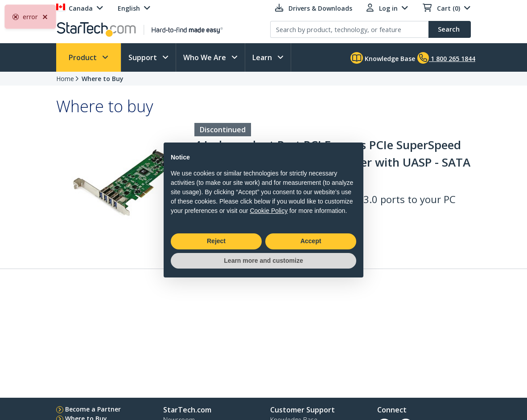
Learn (263, 57)
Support (144, 57)
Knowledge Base (383, 58)
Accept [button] (311, 241)
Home (65, 79)
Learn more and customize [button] (263, 261)
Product (84, 57)
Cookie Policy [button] (269, 211)
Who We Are (206, 57)
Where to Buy (103, 79)
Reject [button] (216, 241)
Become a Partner (93, 409)
